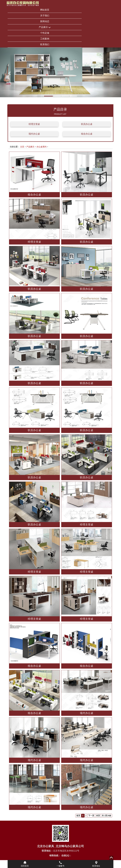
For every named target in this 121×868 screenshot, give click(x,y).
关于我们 (45, 16)
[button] (9, 72)
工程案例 (45, 39)
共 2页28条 (107, 816)
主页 (22, 147)
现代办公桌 (34, 134)
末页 (98, 816)
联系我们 (45, 44)
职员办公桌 (87, 124)
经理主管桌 (34, 124)
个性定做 (45, 33)
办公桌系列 (41, 147)
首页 (78, 816)
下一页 (91, 816)
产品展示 (45, 27)
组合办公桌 (87, 134)
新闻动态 (45, 21)
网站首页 (45, 10)
